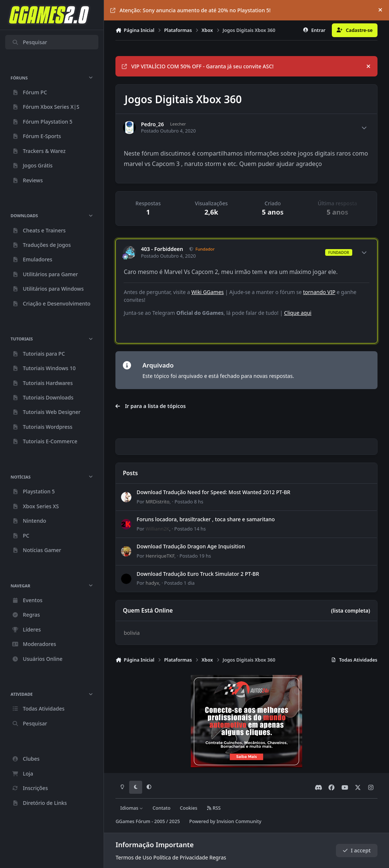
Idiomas (132, 808)
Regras (218, 857)
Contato (161, 808)
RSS (214, 808)
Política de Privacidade (181, 857)
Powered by (225, 821)
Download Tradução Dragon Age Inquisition (191, 546)
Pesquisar (30, 42)
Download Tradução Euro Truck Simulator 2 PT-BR (198, 573)
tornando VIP (319, 292)
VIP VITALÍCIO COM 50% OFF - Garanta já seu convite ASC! (198, 66)
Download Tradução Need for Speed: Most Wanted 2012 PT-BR (213, 492)
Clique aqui (298, 313)
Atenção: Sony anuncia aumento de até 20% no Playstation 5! (190, 10)
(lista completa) (351, 611)
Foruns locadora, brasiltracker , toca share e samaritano (206, 519)
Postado (189, 501)
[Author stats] (364, 128)
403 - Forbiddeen (162, 249)
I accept (357, 850)
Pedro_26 (153, 124)
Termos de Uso (134, 857)
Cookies (188, 808)
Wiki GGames (208, 292)
